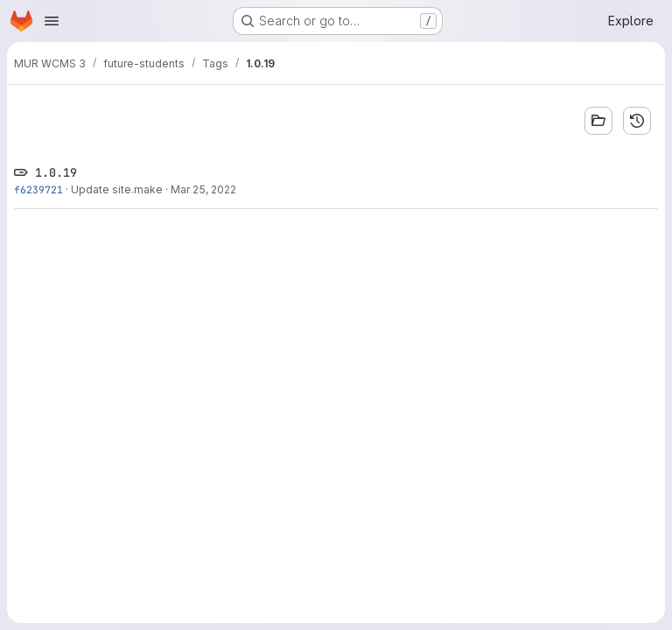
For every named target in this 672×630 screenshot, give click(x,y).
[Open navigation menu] (52, 21)
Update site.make (117, 189)
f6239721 (38, 189)
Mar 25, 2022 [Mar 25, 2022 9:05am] (203, 189)
